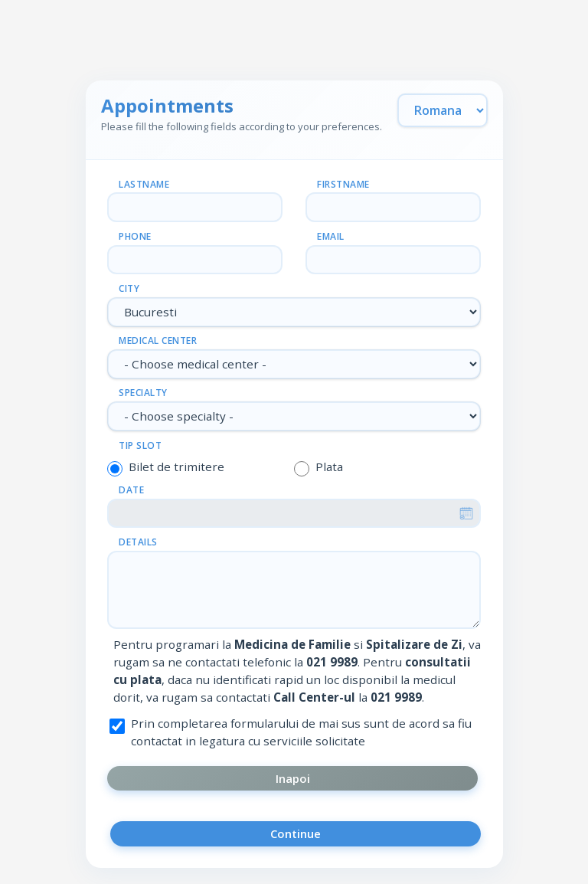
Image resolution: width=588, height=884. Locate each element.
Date (131, 490)
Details (138, 542)
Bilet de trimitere (176, 467)
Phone (135, 236)
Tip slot (140, 445)
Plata (329, 467)
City (129, 288)
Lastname (144, 184)
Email (331, 236)
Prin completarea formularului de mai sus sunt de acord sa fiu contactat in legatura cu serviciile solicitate (301, 732)
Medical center (158, 341)
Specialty (143, 393)
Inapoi (293, 778)
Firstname (343, 184)
